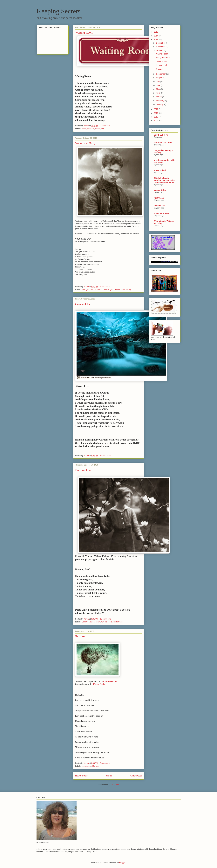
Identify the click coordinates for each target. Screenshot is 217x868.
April (158, 93)
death (84, 129)
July (158, 81)
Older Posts (136, 776)
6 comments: (105, 763)
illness (98, 129)
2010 (156, 117)
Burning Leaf (84, 470)
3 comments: (105, 126)
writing (129, 289)
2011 (156, 113)
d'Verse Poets (99, 684)
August (159, 78)
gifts (112, 289)
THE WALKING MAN (163, 143)
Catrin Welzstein (111, 681)
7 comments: (105, 287)
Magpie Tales (160, 190)
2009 (156, 121)
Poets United (118, 622)
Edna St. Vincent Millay (91, 622)
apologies (85, 289)
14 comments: (106, 456)
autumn (93, 289)
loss (97, 766)
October (160, 50)
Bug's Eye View (161, 135)
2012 (156, 109)
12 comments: (106, 619)
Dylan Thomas (103, 289)
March (159, 97)
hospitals (91, 129)
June (159, 85)
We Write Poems (161, 213)
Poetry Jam (159, 198)
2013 (156, 40)
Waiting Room (84, 32)
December (161, 43)
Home (109, 776)
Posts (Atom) (114, 785)
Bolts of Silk (159, 206)
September (161, 74)
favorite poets (107, 622)
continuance (86, 766)
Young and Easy (85, 143)
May (158, 89)
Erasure (80, 636)
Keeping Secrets (59, 11)
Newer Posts (81, 776)
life (103, 129)
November (161, 47)
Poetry (117, 289)
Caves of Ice (83, 304)
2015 (156, 32)
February (160, 101)
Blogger (122, 862)
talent (123, 289)
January (160, 104)
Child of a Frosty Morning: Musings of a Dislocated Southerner (164, 180)
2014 (156, 36)
